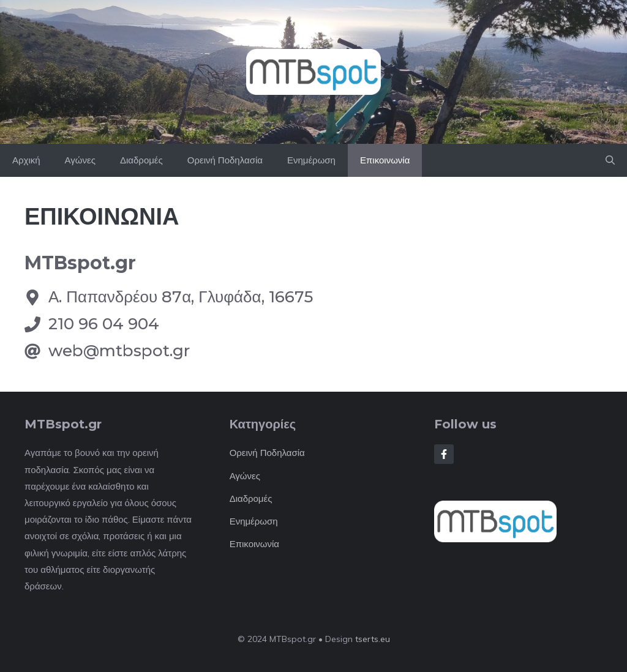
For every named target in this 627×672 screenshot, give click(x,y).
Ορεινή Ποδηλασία (225, 160)
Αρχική (26, 160)
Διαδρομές (141, 160)
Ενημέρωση (311, 160)
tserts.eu (373, 639)
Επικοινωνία (385, 160)
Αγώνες (80, 160)
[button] (610, 160)
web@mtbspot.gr (119, 351)
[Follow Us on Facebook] (444, 454)
